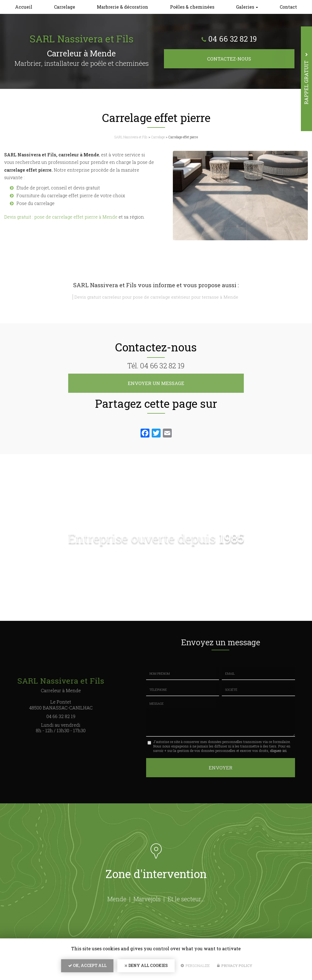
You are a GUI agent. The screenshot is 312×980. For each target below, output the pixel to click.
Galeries (247, 7)
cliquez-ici (278, 751)
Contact (288, 7)
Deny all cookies (146, 968)
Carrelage (65, 7)
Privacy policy (235, 968)
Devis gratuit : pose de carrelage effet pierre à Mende (61, 217)
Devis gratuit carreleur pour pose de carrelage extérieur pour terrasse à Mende (156, 297)
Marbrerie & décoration (122, 7)
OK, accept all (87, 968)
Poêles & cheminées (192, 7)
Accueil (24, 7)
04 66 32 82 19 (232, 39)
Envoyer (221, 767)
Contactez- (229, 58)
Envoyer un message (156, 383)
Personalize (195, 968)
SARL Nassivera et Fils (131, 137)
